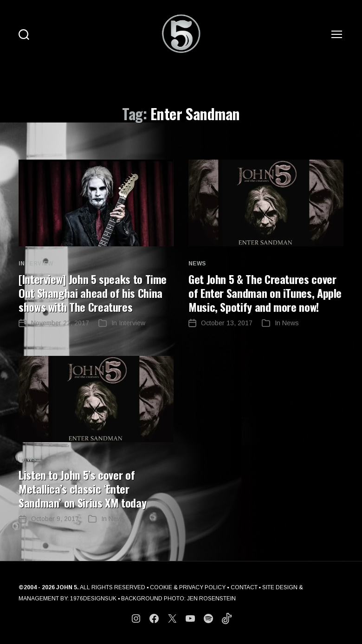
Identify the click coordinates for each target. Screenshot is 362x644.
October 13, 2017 (227, 323)
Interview (36, 264)
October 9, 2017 (55, 519)
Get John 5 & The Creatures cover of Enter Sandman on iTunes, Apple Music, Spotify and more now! (265, 293)
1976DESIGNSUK (93, 599)
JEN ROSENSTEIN (211, 599)
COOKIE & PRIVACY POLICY (188, 587)
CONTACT (244, 587)
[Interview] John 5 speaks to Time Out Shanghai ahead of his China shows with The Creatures (93, 293)
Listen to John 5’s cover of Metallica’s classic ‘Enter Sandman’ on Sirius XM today (82, 489)
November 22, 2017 (60, 323)
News (197, 264)
